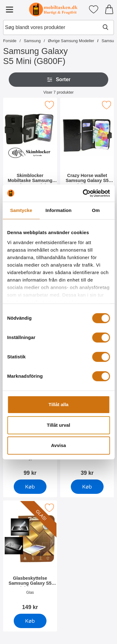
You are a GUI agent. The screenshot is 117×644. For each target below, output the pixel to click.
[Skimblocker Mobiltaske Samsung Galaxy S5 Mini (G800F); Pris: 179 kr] (30, 155)
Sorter (58, 80)
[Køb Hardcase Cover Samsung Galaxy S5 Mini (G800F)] (30, 487)
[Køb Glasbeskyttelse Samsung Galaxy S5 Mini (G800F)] (30, 621)
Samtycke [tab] (21, 210)
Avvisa (59, 445)
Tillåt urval (58, 425)
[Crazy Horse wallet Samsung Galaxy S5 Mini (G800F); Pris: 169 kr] (87, 155)
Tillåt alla (59, 404)
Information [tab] (59, 210)
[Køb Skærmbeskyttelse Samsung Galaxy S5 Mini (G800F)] (87, 487)
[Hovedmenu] (9, 9)
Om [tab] (96, 210)
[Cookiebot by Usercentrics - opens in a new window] (83, 193)
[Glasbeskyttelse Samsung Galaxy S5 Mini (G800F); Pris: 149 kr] (30, 557)
